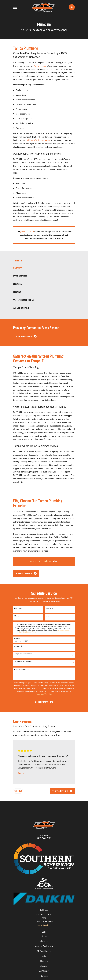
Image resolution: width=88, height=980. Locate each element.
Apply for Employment (44, 946)
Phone (17, 616)
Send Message (44, 702)
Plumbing (44, 961)
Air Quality (44, 971)
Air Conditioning (44, 951)
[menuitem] (44, 268)
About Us (44, 941)
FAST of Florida (39, 66)
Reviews (44, 976)
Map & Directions (44, 925)
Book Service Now (26, 336)
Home (44, 936)
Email (48, 616)
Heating (44, 956)
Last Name (49, 608)
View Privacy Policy (29, 632)
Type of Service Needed (23, 661)
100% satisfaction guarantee (38, 140)
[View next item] (20, 791)
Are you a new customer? (23, 654)
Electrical (44, 966)
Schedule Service (26, 573)
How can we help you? (22, 669)
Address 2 (18, 646)
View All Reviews (62, 791)
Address (17, 638)
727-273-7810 (44, 838)
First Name (18, 608)
